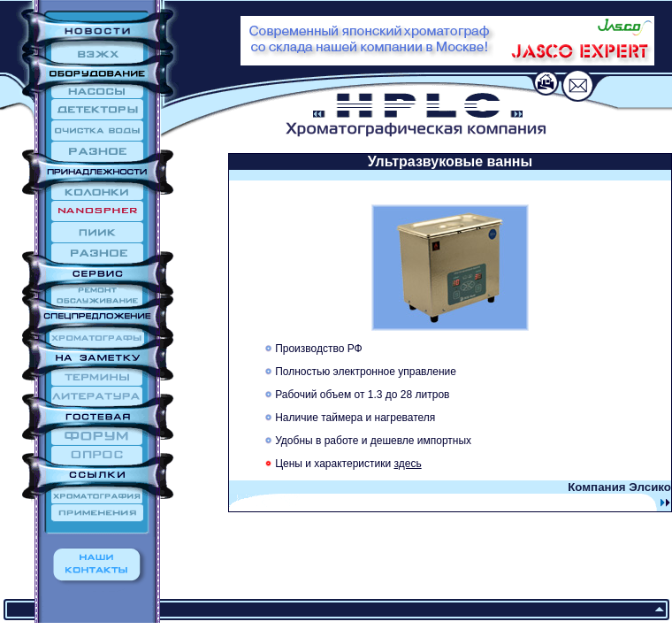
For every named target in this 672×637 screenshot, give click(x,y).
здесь (408, 464)
